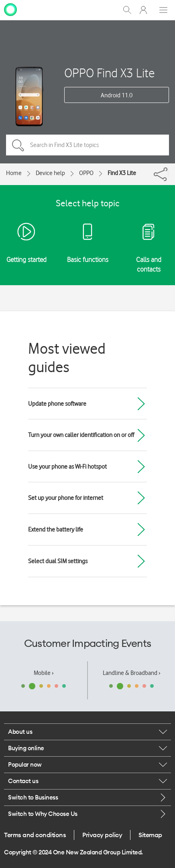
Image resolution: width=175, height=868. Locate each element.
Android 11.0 (117, 95)
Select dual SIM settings (58, 561)
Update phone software (57, 404)
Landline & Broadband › (132, 673)
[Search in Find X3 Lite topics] (87, 145)
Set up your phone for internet (66, 498)
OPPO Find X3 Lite (109, 73)
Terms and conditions (35, 835)
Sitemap (150, 835)
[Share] (168, 172)
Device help (50, 173)
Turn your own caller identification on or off (81, 435)
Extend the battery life (56, 530)
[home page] (10, 9)
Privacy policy (102, 835)
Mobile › (44, 673)
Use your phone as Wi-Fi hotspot (67, 467)
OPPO (86, 173)
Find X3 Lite (122, 173)
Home (14, 173)
